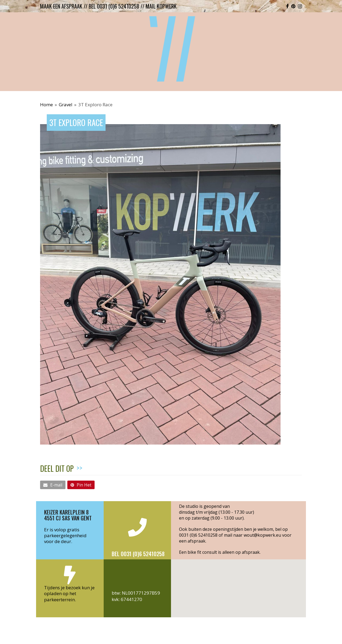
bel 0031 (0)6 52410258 (114, 6)
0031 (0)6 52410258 (198, 535)
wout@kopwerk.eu (262, 535)
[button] (53, 485)
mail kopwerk (161, 6)
